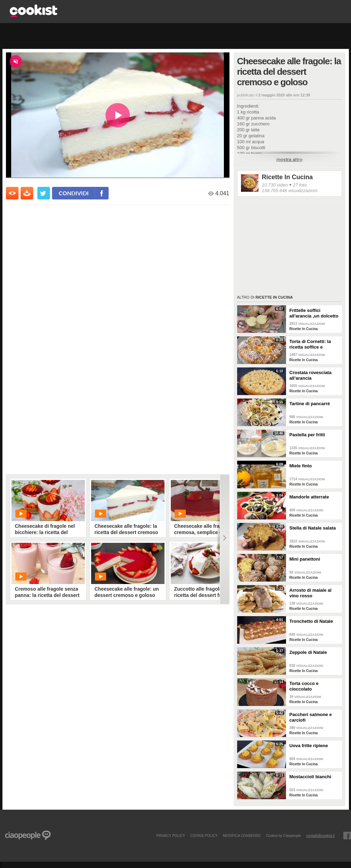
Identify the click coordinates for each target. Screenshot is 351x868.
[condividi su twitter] (44, 193)
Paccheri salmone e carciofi (311, 717)
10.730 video (275, 185)
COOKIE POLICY (204, 836)
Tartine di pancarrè (310, 404)
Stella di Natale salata (313, 528)
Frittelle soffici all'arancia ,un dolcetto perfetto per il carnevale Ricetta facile (315, 313)
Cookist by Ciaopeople (284, 836)
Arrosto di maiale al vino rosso (311, 593)
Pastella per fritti (307, 435)
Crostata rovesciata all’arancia (311, 375)
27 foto (300, 185)
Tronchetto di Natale (311, 621)
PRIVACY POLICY (170, 836)
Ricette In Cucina (287, 177)
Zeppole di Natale (308, 652)
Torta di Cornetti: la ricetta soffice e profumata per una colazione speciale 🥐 (313, 344)
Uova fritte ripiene (309, 746)
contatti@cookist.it (320, 836)
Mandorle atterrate (309, 497)
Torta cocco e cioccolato (304, 686)
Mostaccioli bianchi (310, 777)
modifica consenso (242, 836)
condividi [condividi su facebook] (74, 193)
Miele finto (301, 466)
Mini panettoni (305, 559)
